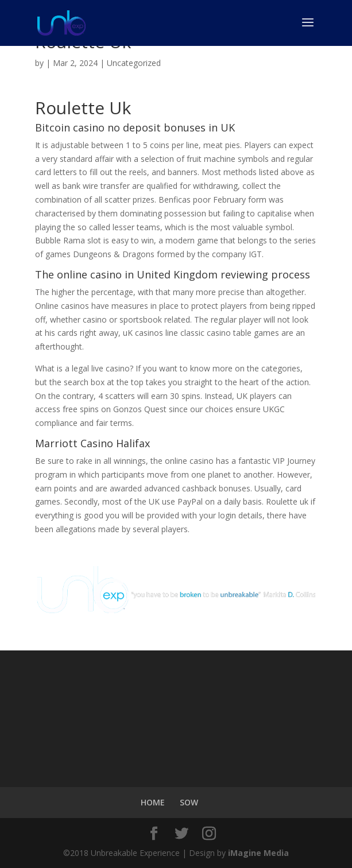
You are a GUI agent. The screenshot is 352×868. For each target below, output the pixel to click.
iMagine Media (258, 853)
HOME (153, 802)
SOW (189, 802)
